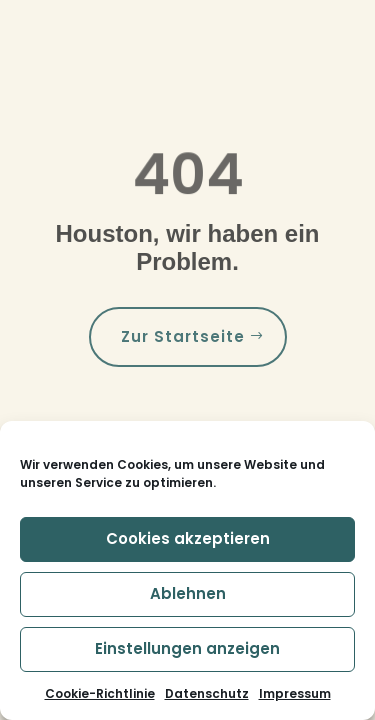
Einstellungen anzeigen (187, 648)
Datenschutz (207, 693)
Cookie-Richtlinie (100, 693)
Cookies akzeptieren (188, 538)
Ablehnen (188, 593)
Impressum (295, 693)
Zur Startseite (183, 336)
